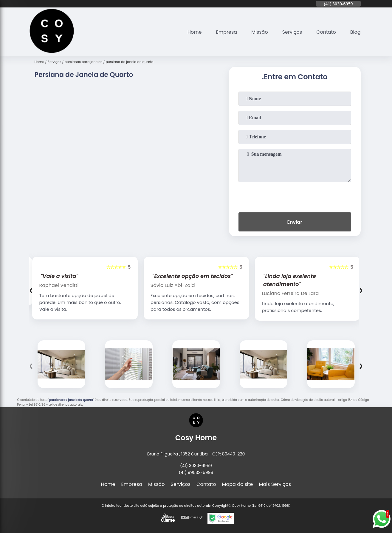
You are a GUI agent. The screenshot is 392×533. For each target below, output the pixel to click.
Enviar (295, 222)
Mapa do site (238, 484)
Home (195, 32)
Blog (355, 32)
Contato (326, 32)
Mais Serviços (275, 484)
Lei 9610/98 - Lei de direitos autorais (55, 405)
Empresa (227, 32)
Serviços (292, 32)
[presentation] (295, 196)
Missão (259, 32)
